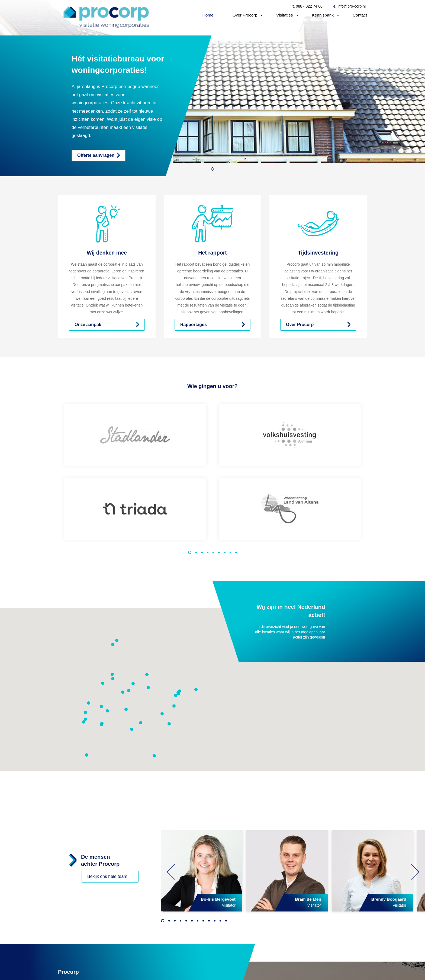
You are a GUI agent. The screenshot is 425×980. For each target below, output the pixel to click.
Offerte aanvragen (96, 155)
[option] (212, 88)
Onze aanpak (88, 325)
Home (208, 15)
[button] (126, 709)
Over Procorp (245, 15)
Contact (360, 15)
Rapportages (194, 325)
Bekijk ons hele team (107, 876)
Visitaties (284, 15)
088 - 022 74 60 (308, 6)
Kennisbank (323, 15)
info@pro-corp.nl (350, 6)
